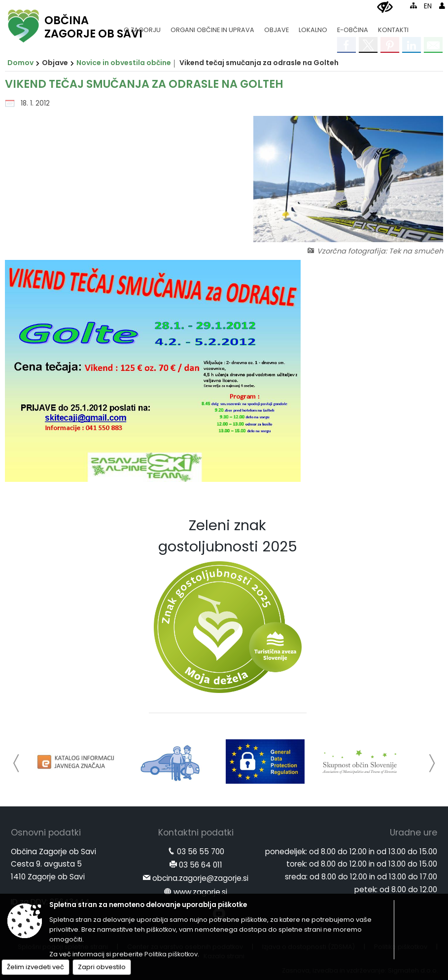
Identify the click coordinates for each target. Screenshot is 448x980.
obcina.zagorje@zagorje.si (200, 878)
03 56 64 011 (201, 865)
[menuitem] (142, 25)
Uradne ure (414, 833)
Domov (20, 63)
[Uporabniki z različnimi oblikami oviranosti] (385, 7)
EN (428, 6)
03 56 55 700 (201, 852)
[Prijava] (442, 5)
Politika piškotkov (171, 954)
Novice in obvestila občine (124, 63)
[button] (17, 763)
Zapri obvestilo (102, 967)
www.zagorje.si (200, 892)
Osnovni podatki (46, 833)
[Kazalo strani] (414, 5)
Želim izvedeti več (35, 967)
